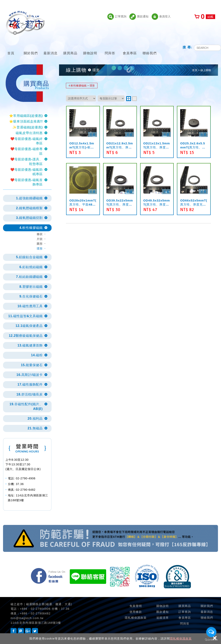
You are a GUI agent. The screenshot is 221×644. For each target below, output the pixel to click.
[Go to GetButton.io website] (211, 640)
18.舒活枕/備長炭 (30, 394)
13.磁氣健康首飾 (30, 345)
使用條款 (136, 612)
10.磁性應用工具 (30, 306)
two (129, 99)
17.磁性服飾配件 (30, 384)
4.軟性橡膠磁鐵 (31, 228)
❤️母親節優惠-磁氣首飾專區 (26, 182)
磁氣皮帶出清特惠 (29, 133)
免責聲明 (136, 606)
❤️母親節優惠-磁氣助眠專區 (26, 172)
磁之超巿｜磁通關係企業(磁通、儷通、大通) (41, 604)
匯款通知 (139, 17)
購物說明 (90, 48)
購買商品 (70, 48)
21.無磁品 (35, 428)
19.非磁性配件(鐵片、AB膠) (26, 406)
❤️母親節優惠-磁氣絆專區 (26, 141)
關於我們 (31, 48)
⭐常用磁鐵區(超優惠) (26, 116)
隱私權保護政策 (181, 639)
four (134, 99)
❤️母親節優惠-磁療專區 (26, 151)
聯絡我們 (150, 48)
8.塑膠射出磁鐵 (31, 287)
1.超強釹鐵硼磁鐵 (29, 198)
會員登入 (161, 17)
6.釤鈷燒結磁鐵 (31, 267)
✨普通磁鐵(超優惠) (27, 127)
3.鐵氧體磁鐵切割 (29, 218)
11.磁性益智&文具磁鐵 (25, 316)
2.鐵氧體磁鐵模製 (29, 208)
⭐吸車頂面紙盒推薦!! (26, 121)
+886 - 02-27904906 (35, 609)
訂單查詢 (117, 17)
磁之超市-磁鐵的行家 (25, 23)
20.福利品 (35, 418)
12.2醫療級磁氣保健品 (26, 336)
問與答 (110, 48)
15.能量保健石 (32, 365)
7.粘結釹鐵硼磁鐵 (29, 277)
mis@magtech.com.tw (27, 618)
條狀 (40, 234)
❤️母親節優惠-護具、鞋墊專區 (26, 162)
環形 (40, 248)
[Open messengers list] (211, 632)
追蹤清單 (163, 618)
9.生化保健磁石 (31, 296)
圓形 (40, 244)
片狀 (40, 239)
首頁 (11, 48)
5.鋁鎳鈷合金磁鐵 (29, 257)
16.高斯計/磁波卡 (30, 375)
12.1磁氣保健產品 (29, 326)
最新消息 (51, 48)
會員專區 (130, 48)
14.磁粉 (37, 355)
